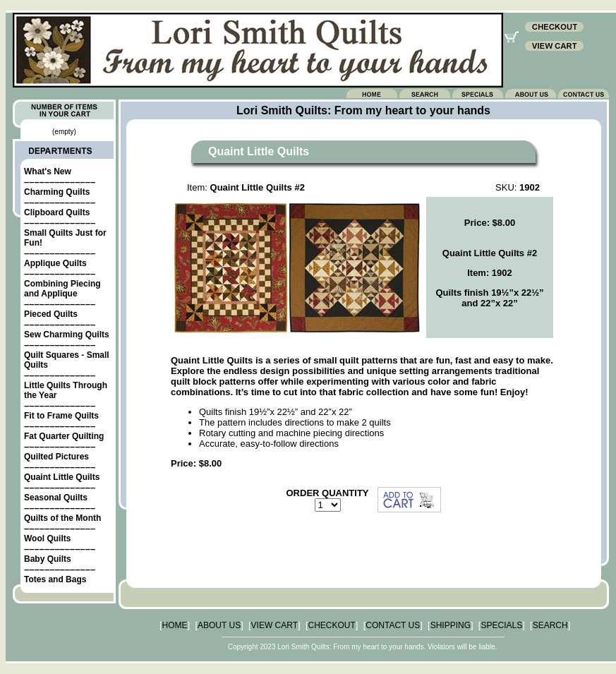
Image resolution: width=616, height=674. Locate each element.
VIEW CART (274, 625)
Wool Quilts (47, 538)
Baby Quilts (48, 559)
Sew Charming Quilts (67, 335)
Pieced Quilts (51, 314)
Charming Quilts (57, 192)
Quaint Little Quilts (62, 477)
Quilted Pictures (56, 457)
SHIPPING (451, 625)
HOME (175, 625)
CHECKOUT (332, 625)
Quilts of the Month (62, 518)
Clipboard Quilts (57, 212)
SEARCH (550, 625)
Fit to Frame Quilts (61, 416)
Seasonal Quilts (56, 498)
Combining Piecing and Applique (62, 289)
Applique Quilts (55, 263)
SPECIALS (501, 625)
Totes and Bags (55, 579)
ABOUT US (219, 625)
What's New (48, 171)
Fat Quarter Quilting (64, 436)
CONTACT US (393, 625)
